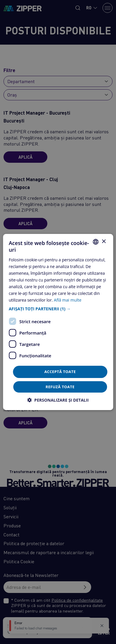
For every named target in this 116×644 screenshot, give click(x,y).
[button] (58, 309)
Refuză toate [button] (60, 387)
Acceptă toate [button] (60, 372)
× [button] (104, 241)
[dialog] (58, 322)
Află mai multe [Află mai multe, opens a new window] (67, 300)
